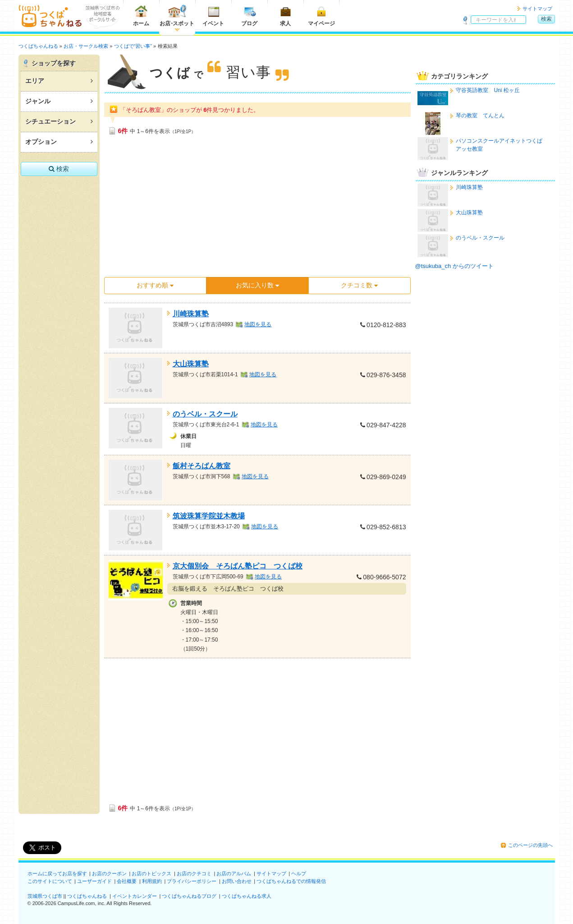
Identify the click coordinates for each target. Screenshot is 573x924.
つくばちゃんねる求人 (247, 896)
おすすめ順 (155, 285)
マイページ (321, 16)
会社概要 (127, 881)
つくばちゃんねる (87, 896)
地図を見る (258, 324)
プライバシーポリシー (192, 881)
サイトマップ (537, 9)
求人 (285, 16)
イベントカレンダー (135, 896)
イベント (213, 16)
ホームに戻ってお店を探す (57, 873)
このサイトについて (50, 881)
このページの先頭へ (530, 845)
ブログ (249, 16)
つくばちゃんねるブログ (189, 896)
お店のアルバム (234, 873)
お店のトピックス (151, 873)
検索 (546, 19)
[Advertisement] (257, 209)
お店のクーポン (109, 873)
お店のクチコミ (194, 873)
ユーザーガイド (94, 881)
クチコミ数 (359, 285)
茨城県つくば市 (45, 896)
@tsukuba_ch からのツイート (454, 266)
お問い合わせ (237, 881)
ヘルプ (299, 873)
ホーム (141, 16)
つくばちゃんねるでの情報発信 (291, 881)
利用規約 (152, 881)
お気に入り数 (257, 285)
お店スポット (177, 16)
